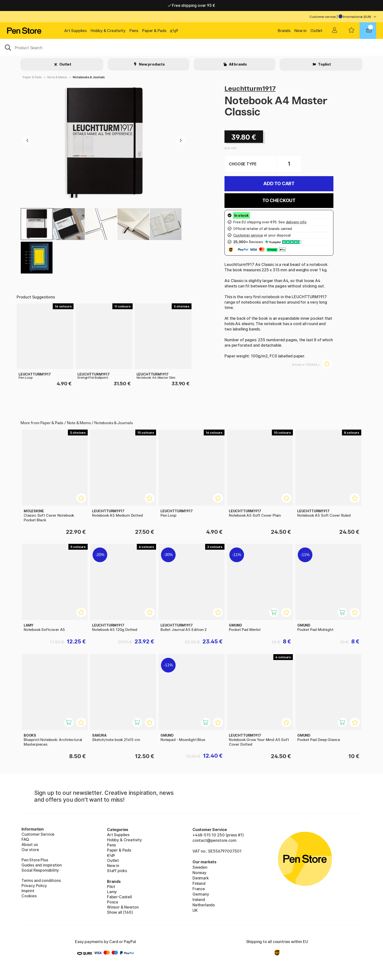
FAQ (25, 839)
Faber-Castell (119, 897)
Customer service (323, 17)
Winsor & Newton (123, 907)
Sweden (200, 867)
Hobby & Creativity (108, 31)
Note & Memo (57, 77)
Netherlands (204, 905)
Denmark (201, 878)
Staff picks (117, 871)
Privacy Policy (34, 886)
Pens (134, 31)
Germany (201, 894)
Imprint (28, 891)
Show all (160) (120, 912)
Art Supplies (75, 31)
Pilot (111, 887)
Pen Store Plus (35, 860)
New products (152, 64)
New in (300, 31)
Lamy (112, 892)
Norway (199, 873)
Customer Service (38, 834)
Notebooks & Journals (89, 77)
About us (30, 844)
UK (195, 910)
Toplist (324, 64)
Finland (199, 883)
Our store (30, 850)
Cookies (29, 896)
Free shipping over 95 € (192, 5)
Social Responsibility (40, 870)
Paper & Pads (154, 31)
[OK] (191, 47)
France (199, 889)
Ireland (199, 900)
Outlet (316, 31)
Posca (112, 902)
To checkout (279, 200)
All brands (238, 64)
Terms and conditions (41, 880)
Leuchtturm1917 (250, 88)
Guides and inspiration (42, 865)
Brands (284, 31)
